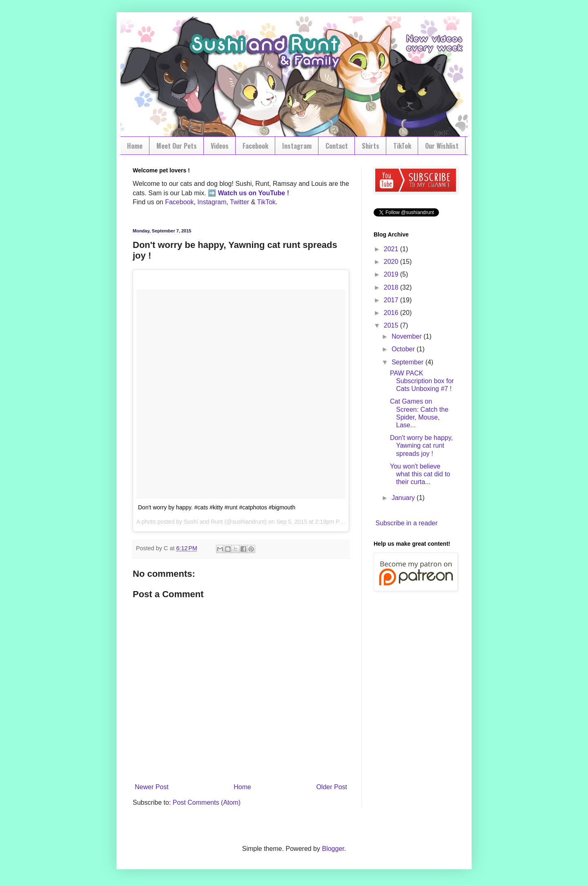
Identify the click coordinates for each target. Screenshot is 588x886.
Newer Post (152, 787)
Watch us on (237, 193)
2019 (392, 274)
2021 (392, 249)
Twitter (239, 202)
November (408, 336)
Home (135, 146)
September (409, 362)
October (404, 349)
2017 (392, 300)
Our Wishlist (442, 146)
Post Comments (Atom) (207, 802)
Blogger (333, 849)
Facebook (255, 146)
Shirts (371, 146)
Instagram (297, 146)
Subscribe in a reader (406, 523)
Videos (220, 146)
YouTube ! (273, 193)
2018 (392, 287)
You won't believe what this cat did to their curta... (420, 474)
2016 (392, 313)
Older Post (332, 787)
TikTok (402, 146)
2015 (392, 325)
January (404, 498)
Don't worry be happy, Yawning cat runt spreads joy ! (421, 445)
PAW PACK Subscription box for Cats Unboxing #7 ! (422, 381)
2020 (392, 262)
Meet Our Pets (177, 146)
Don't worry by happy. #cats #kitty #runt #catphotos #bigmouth (217, 507)
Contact (337, 146)
